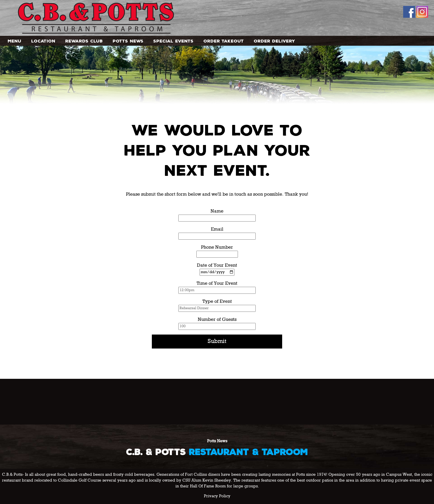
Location (43, 41)
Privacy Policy (217, 496)
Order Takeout (224, 41)
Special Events (173, 41)
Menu (14, 41)
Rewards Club (84, 41)
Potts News (128, 41)
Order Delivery (274, 41)
